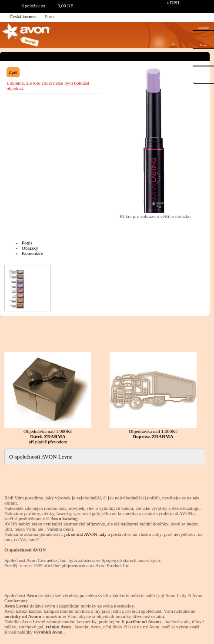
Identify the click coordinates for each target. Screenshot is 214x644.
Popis (27, 243)
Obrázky (30, 248)
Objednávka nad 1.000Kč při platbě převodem (48, 398)
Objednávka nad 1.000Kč (153, 395)
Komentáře (32, 253)
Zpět (13, 72)
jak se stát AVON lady (85, 534)
